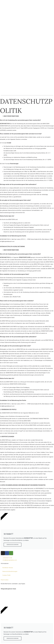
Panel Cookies (5, 580)
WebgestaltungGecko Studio (8, 589)
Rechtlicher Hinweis (8, 568)
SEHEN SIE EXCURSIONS (13, 545)
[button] (27, 95)
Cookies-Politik (6, 575)
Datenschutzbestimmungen (10, 571)
